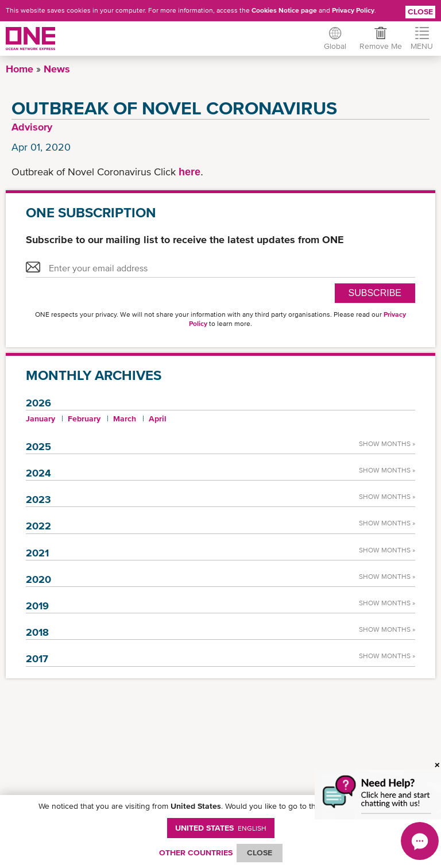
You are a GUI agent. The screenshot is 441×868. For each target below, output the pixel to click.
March (125, 418)
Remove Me (380, 46)
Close (420, 11)
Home (20, 69)
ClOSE (260, 852)
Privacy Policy (353, 10)
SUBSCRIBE (375, 293)
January (40, 418)
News (57, 69)
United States (221, 828)
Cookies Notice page (284, 10)
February (84, 418)
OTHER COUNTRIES (196, 852)
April (158, 418)
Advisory (32, 127)
